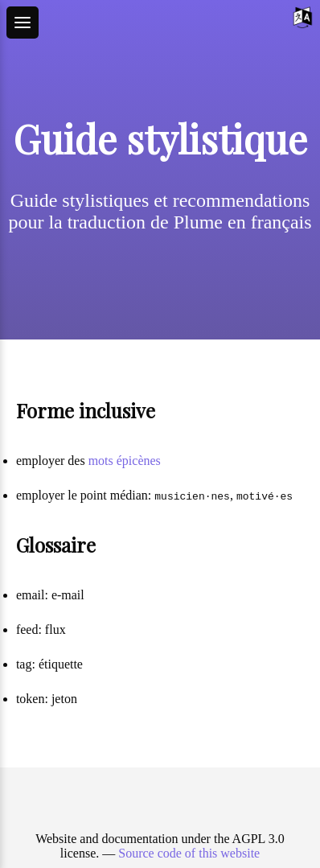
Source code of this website (189, 853)
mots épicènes (125, 461)
